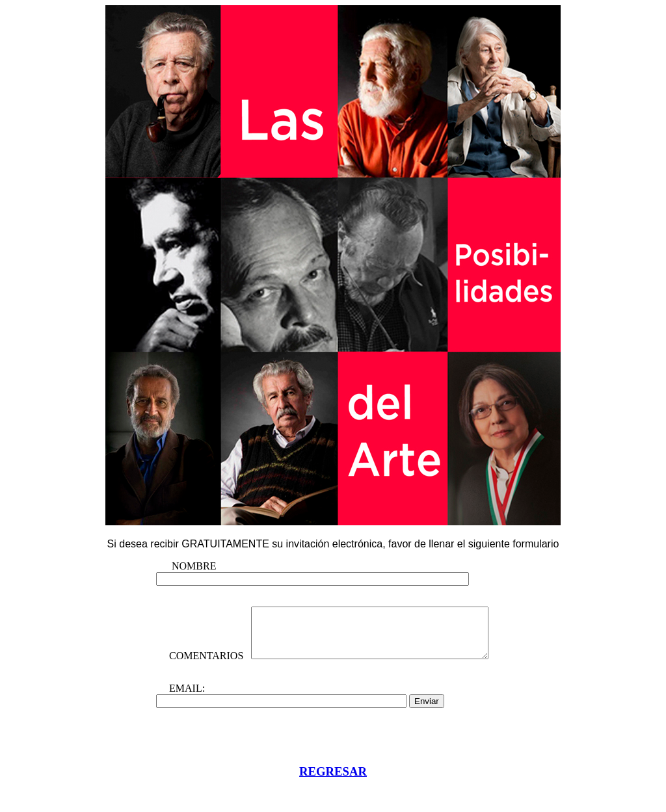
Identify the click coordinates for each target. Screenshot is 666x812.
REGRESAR (333, 793)
